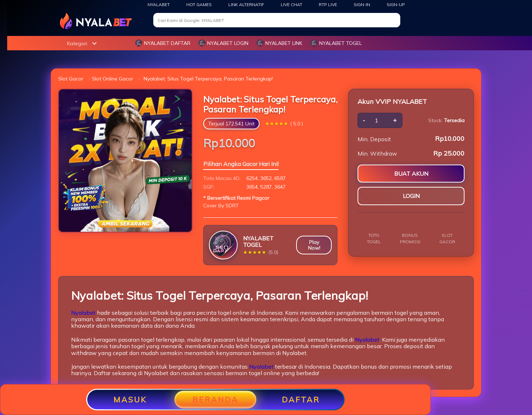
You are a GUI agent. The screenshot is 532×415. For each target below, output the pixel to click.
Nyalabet (83, 313)
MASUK (130, 399)
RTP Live (328, 4)
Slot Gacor (71, 79)
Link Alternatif (246, 4)
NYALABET (159, 4)
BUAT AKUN (411, 174)
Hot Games (199, 4)
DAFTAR (301, 399)
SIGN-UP (396, 4)
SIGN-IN (362, 4)
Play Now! (314, 245)
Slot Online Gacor (113, 79)
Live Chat (291, 4)
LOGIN (411, 196)
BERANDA (215, 399)
